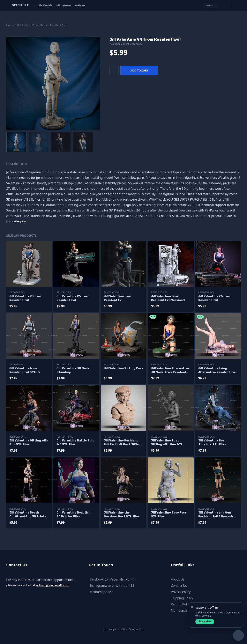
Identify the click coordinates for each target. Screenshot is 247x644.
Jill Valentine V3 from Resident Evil (25, 298)
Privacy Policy (181, 592)
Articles (80, 5)
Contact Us (179, 586)
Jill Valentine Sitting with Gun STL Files (29, 443)
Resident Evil (58, 25)
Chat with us (205, 622)
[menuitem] (16, 142)
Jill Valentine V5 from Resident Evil (72, 298)
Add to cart (139, 70)
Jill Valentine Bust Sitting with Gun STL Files (167, 443)
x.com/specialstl (102, 592)
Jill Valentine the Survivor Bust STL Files (122, 515)
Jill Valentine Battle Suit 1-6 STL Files (75, 443)
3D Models (45, 5)
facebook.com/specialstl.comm (113, 579)
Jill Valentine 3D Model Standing (73, 370)
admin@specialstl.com (53, 585)
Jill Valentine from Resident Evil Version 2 (168, 298)
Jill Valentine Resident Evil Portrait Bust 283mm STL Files (123, 443)
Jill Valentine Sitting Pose (123, 368)
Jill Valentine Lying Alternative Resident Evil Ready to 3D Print (217, 370)
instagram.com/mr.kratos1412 (112, 586)
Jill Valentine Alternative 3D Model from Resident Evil (170, 370)
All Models (23, 25)
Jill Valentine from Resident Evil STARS (25, 370)
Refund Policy (181, 604)
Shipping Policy (182, 598)
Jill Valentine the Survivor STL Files (212, 443)
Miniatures (64, 5)
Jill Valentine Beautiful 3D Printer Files (74, 515)
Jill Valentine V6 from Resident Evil (214, 298)
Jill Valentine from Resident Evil (118, 298)
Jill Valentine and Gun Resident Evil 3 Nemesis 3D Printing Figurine (216, 515)
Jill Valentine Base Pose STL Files (169, 515)
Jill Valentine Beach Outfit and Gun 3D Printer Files (29, 515)
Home (10, 25)
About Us (178, 579)
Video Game (40, 25)
